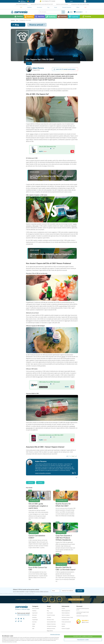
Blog (48, 611)
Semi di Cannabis (36, 608)
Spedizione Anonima (51, 629)
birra (33, 128)
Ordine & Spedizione (66, 613)
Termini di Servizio (28, 594)
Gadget (34, 624)
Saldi (33, 629)
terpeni (32, 134)
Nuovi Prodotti (50, 613)
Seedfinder (49, 608)
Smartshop (34, 617)
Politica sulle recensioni (66, 622)
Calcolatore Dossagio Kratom (82, 616)
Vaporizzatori (35, 613)
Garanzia (63, 624)
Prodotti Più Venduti (51, 615)
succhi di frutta (63, 306)
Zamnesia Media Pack (51, 622)
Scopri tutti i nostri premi (76, 599)
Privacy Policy (21, 594)
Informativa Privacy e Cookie (67, 617)
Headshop (34, 611)
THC (62, 240)
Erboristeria (34, 615)
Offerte (34, 626)
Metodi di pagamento (66, 611)
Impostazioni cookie (83, 640)
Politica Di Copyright (66, 629)
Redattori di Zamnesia (51, 624)
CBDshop (31, 483)
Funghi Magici (35, 620)
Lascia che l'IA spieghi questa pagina (65, 69)
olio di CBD (65, 84)
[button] (29, 69)
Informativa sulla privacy (55, 634)
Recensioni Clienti (50, 620)
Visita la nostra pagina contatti (23, 615)
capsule (63, 357)
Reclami (63, 626)
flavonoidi (74, 226)
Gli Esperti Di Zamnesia (51, 626)
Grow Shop (34, 622)
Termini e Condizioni (66, 615)
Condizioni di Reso (65, 620)
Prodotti (40, 483)
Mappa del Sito (50, 631)
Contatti (63, 608)
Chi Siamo (49, 617)
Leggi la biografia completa (43, 473)
